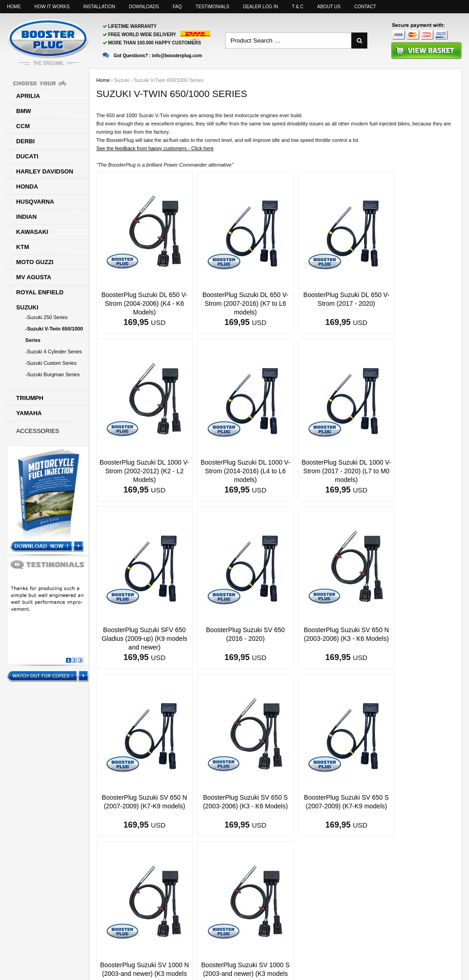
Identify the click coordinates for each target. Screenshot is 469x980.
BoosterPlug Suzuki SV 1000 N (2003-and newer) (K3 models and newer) (139, 806)
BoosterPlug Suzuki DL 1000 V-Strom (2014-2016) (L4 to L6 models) (139, 471)
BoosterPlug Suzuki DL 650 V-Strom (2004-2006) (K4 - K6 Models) (139, 303)
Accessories (38, 431)
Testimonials (212, 7)
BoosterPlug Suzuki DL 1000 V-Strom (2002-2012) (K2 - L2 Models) (412, 303)
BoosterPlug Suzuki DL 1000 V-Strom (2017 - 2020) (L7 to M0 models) (230, 471)
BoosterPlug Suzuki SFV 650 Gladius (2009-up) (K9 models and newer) (321, 471)
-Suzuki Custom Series (51, 363)
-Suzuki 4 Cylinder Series (54, 352)
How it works (52, 7)
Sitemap (325, 943)
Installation (99, 7)
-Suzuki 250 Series (46, 317)
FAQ (177, 7)
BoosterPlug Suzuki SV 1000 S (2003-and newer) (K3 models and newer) (230, 806)
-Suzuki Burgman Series (52, 374)
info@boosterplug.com (268, 943)
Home (14, 7)
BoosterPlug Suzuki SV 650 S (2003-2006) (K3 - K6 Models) (321, 639)
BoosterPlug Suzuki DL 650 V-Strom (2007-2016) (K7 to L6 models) (230, 303)
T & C (297, 7)
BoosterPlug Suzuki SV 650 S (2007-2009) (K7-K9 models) (412, 639)
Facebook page (374, 943)
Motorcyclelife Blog (435, 943)
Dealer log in (260, 7)
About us (329, 7)
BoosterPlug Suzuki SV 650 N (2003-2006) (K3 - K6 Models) (139, 639)
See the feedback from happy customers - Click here (155, 148)
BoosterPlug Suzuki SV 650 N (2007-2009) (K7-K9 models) (230, 639)
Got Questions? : (152, 56)
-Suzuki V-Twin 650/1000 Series (54, 334)
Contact (365, 7)
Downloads (144, 7)
